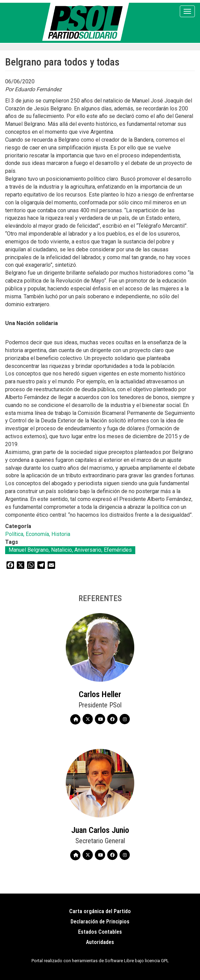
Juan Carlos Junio (100, 830)
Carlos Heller (100, 694)
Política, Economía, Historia (38, 534)
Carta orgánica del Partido (100, 911)
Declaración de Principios (100, 922)
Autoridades (100, 942)
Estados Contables (100, 932)
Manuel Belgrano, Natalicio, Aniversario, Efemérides (70, 550)
